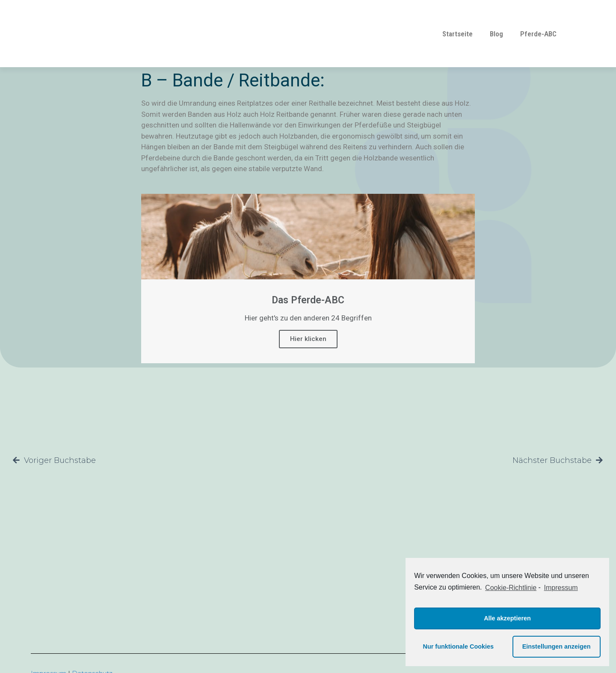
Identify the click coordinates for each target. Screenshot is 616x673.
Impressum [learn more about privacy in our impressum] (561, 588)
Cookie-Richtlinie (511, 588)
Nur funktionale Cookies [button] (459, 646)
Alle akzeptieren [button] (507, 618)
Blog (496, 34)
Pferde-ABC (538, 34)
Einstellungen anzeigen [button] (557, 646)
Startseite (458, 34)
